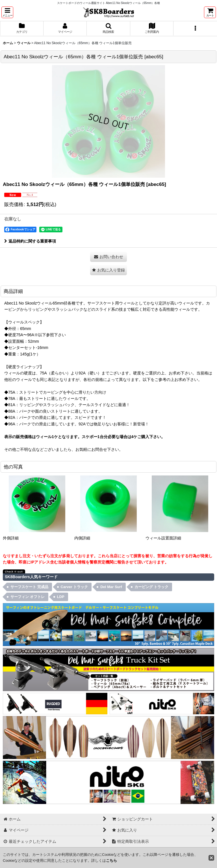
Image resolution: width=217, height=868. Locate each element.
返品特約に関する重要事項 (30, 241)
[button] (7, 12)
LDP (61, 597)
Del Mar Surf (111, 587)
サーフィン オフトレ (28, 597)
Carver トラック (74, 587)
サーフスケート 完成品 (29, 587)
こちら (111, 861)
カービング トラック (152, 587)
